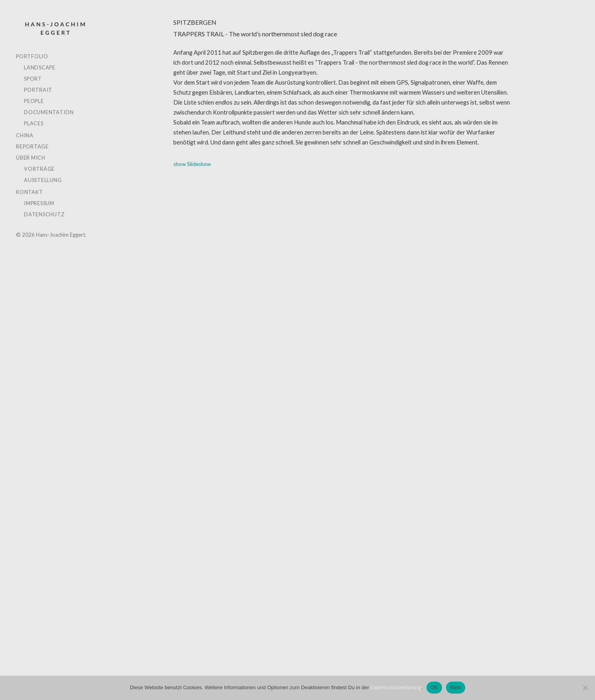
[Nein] (585, 688)
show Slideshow (192, 164)
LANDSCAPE (40, 67)
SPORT (33, 79)
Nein (456, 687)
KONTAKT (29, 192)
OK (434, 687)
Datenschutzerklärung (396, 687)
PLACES (34, 123)
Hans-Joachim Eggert (56, 28)
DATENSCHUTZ (44, 214)
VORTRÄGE (39, 169)
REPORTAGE (32, 146)
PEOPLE (34, 101)
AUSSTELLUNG (43, 180)
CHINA (25, 135)
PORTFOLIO (32, 56)
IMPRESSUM (39, 203)
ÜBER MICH (31, 158)
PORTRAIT (38, 90)
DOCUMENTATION (49, 112)
